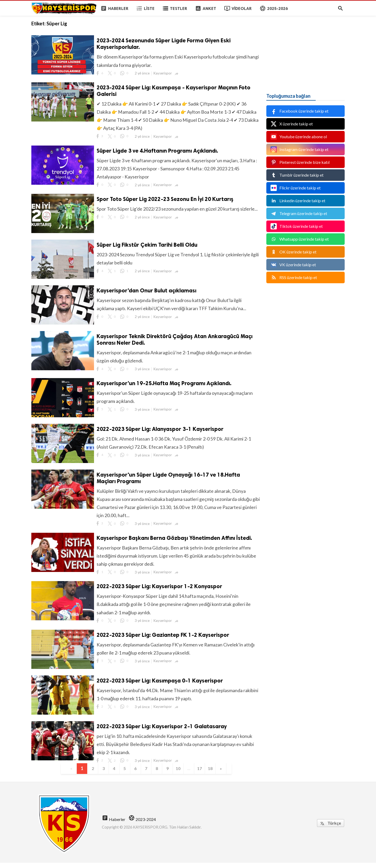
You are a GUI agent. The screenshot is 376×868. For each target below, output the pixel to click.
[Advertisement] (305, 48)
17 (204, 773)
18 (215, 773)
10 (181, 773)
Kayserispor (163, 73)
